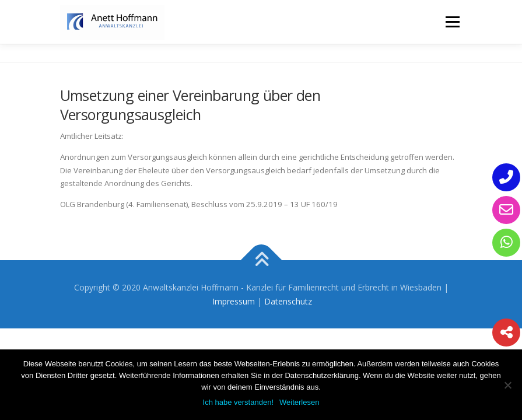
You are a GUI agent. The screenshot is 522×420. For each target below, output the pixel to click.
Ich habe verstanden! (238, 402)
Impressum (234, 301)
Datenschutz (288, 301)
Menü (452, 22)
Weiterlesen (299, 402)
